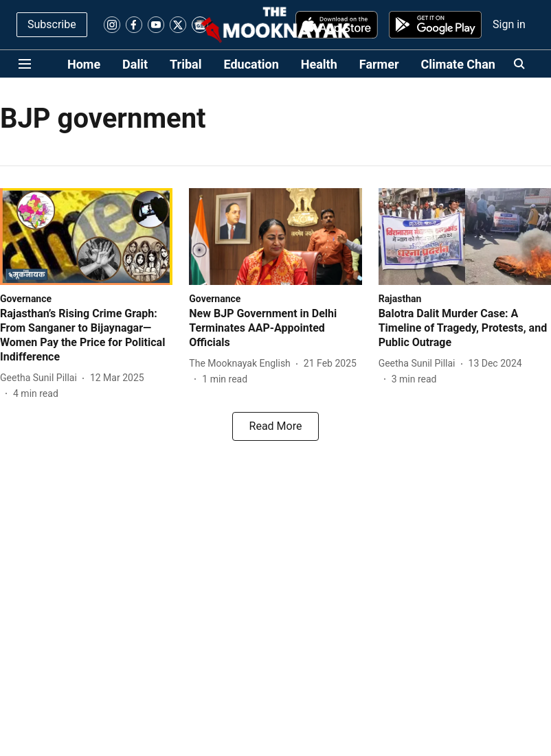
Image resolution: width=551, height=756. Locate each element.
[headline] (86, 335)
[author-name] (41, 378)
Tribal (185, 64)
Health (319, 64)
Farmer (379, 64)
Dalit (135, 64)
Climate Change (465, 64)
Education (251, 64)
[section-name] (26, 298)
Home (84, 64)
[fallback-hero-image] (86, 237)
